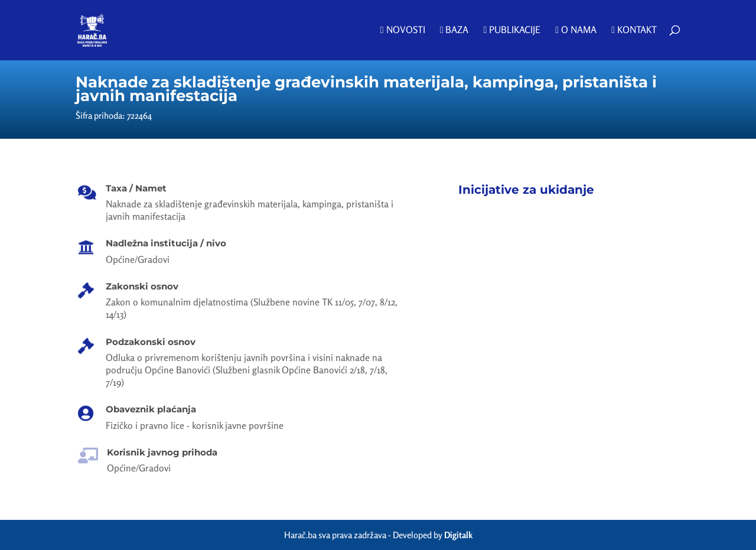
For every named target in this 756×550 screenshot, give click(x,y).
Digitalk (458, 535)
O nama (576, 30)
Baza (454, 30)
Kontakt (634, 30)
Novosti (403, 30)
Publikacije (512, 30)
